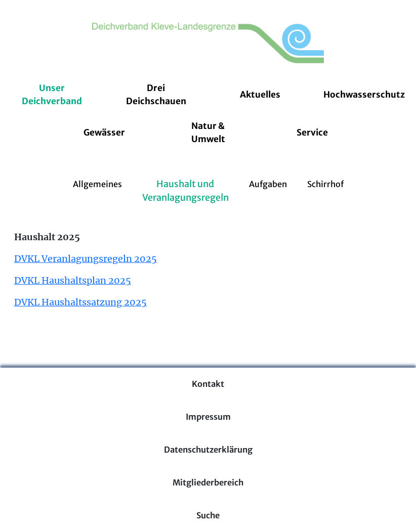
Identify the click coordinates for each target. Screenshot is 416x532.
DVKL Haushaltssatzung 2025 (80, 302)
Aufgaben (268, 184)
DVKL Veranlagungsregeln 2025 (86, 259)
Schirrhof (325, 184)
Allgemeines (97, 184)
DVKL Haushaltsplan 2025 (73, 280)
